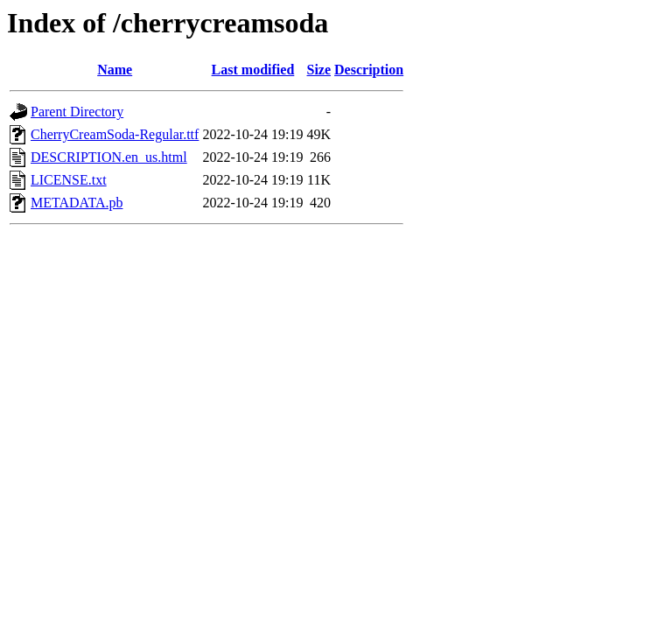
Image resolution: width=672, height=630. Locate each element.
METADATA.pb (77, 203)
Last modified (253, 70)
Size (319, 70)
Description (369, 70)
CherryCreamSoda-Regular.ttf (115, 134)
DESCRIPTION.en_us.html (109, 157)
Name (115, 70)
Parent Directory (77, 112)
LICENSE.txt (69, 180)
